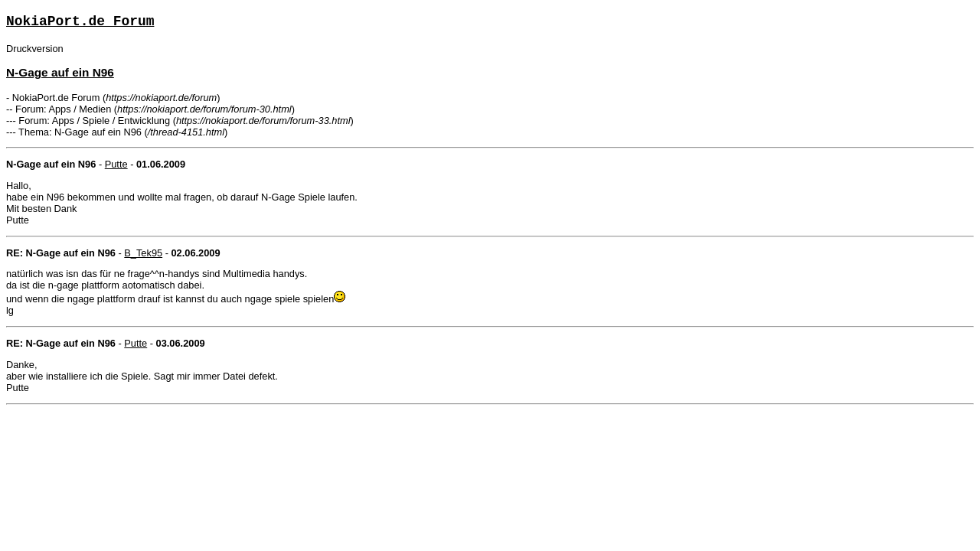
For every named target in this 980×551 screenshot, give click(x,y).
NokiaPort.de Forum (80, 21)
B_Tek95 (143, 253)
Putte (116, 164)
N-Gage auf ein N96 (60, 72)
